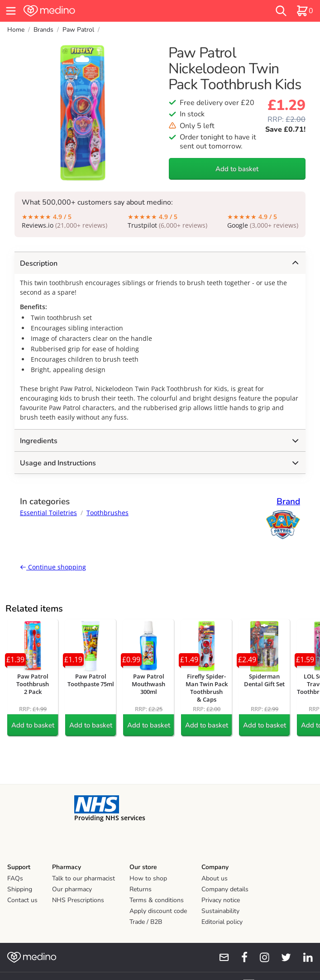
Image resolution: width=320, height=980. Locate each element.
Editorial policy (222, 922)
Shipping (20, 889)
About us (215, 878)
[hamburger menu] (11, 11)
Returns (141, 889)
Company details (225, 889)
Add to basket (237, 169)
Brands (43, 30)
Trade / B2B (146, 922)
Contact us (22, 900)
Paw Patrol (78, 30)
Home (16, 30)
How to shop (148, 878)
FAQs (15, 878)
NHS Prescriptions (78, 900)
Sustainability (220, 911)
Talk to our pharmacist (84, 878)
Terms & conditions (157, 900)
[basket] (305, 11)
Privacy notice (221, 900)
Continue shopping (53, 567)
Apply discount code (158, 911)
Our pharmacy (72, 889)
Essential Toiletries (48, 513)
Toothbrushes (107, 513)
